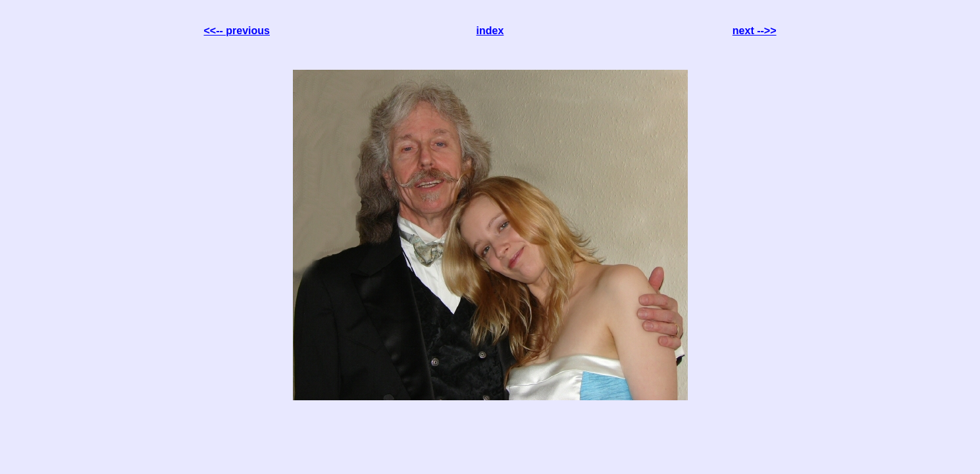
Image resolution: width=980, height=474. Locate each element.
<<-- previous (237, 31)
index (490, 31)
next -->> (755, 31)
